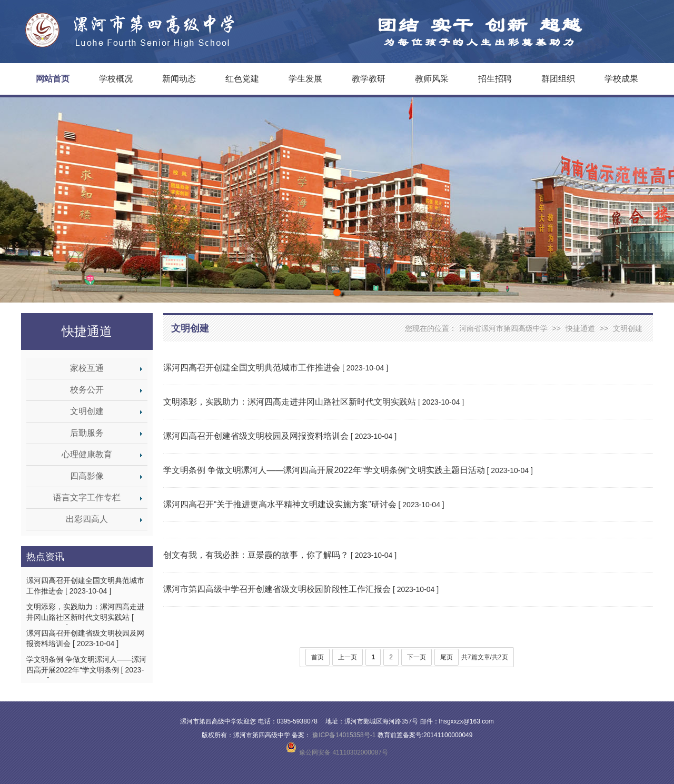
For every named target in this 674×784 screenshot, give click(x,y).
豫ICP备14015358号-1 (344, 735)
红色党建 (242, 79)
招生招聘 (495, 79)
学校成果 (621, 79)
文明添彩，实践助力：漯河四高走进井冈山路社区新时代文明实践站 (290, 402)
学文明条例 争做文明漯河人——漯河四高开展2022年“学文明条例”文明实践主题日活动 (324, 470)
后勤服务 (87, 433)
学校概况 (116, 79)
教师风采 (432, 79)
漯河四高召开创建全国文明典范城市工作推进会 (252, 368)
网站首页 (53, 79)
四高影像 (87, 476)
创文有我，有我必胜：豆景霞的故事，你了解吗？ (256, 555)
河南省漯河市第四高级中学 (503, 328)
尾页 (447, 657)
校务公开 (87, 390)
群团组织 (558, 79)
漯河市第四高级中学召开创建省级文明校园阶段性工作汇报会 (277, 589)
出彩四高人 (87, 519)
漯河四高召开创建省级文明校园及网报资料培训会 (256, 436)
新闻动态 (179, 79)
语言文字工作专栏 (87, 497)
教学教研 (369, 79)
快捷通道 (87, 331)
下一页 (417, 657)
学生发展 (305, 79)
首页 (318, 657)
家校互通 (87, 368)
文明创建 (87, 411)
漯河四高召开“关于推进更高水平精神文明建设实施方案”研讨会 (280, 504)
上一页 (348, 657)
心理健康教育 (87, 454)
